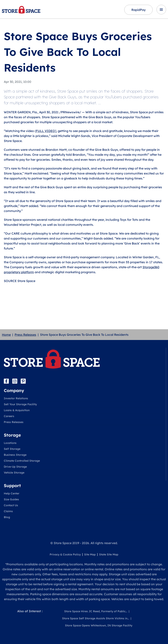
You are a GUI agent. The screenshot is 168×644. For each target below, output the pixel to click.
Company (14, 390)
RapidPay (138, 10)
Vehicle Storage (14, 473)
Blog (7, 517)
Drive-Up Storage (15, 467)
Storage (12, 435)
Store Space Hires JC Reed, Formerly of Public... (96, 611)
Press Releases (25, 335)
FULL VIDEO (45, 131)
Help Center (12, 493)
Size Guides (11, 499)
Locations (10, 443)
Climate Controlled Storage (22, 461)
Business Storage (15, 455)
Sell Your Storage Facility (20, 404)
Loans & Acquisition (17, 410)
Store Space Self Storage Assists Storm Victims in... (96, 618)
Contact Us (11, 505)
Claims (8, 511)
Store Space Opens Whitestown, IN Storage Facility (99, 625)
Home (6, 335)
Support (12, 486)
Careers (9, 416)
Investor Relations (16, 398)
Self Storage (12, 449)
